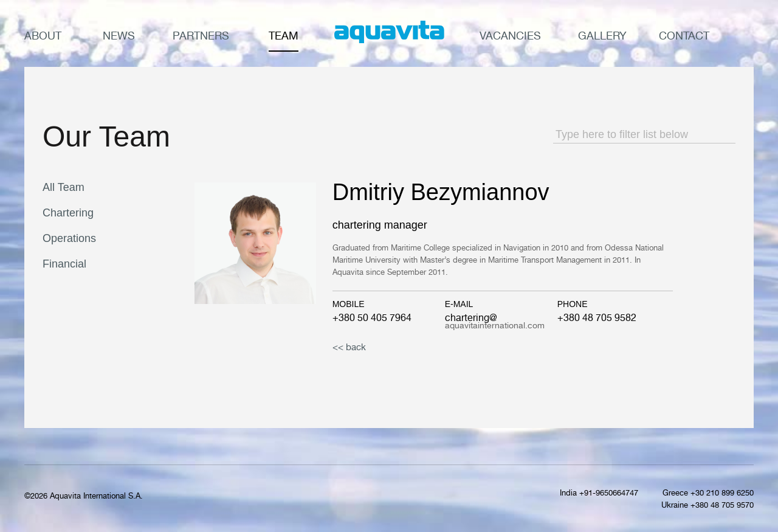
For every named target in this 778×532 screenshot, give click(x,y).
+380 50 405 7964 (372, 317)
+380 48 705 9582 (597, 317)
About (43, 36)
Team (284, 36)
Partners (201, 36)
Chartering (68, 213)
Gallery (602, 36)
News (119, 36)
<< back (349, 347)
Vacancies (510, 36)
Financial (64, 264)
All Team (64, 187)
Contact (684, 36)
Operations (69, 238)
